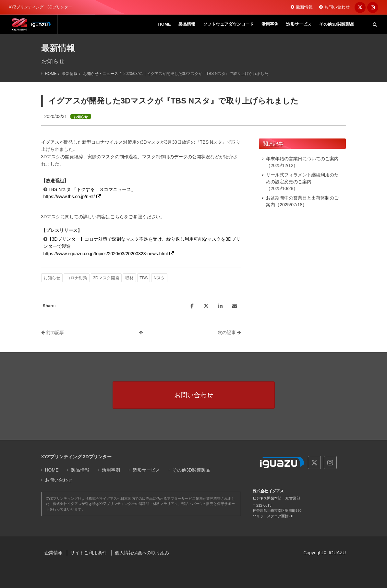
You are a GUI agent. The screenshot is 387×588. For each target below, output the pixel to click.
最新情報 (304, 7)
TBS (144, 278)
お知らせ (52, 278)
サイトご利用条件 (89, 553)
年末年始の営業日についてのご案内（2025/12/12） (302, 162)
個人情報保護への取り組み (142, 553)
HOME (51, 74)
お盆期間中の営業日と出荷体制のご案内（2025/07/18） (302, 201)
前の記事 (53, 332)
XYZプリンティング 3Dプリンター (76, 457)
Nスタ (159, 278)
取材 (129, 278)
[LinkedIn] (220, 306)
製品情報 (80, 470)
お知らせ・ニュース (101, 74)
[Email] (235, 306)
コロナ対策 (77, 278)
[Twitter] (206, 306)
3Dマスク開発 (106, 278)
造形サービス (146, 470)
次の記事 (229, 332)
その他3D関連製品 (191, 470)
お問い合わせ (337, 7)
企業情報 (54, 553)
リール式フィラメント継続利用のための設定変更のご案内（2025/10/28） (302, 182)
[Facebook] (192, 306)
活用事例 (111, 470)
